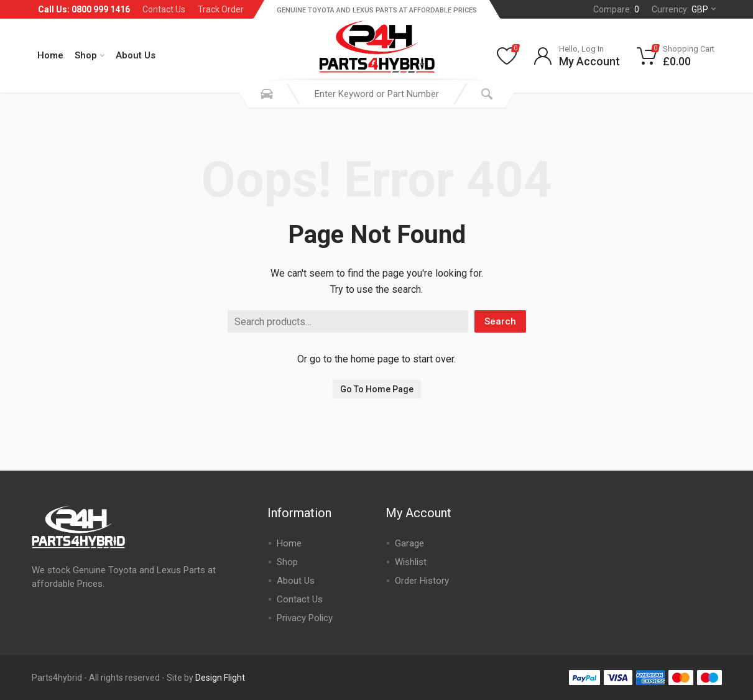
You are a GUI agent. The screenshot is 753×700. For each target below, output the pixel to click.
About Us (136, 55)
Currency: (684, 9)
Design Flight (220, 678)
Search (500, 321)
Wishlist (411, 562)
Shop (90, 55)
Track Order (221, 9)
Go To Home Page (377, 389)
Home (50, 55)
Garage (409, 543)
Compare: (616, 9)
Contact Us (164, 9)
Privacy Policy (305, 618)
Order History (422, 581)
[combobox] (377, 94)
